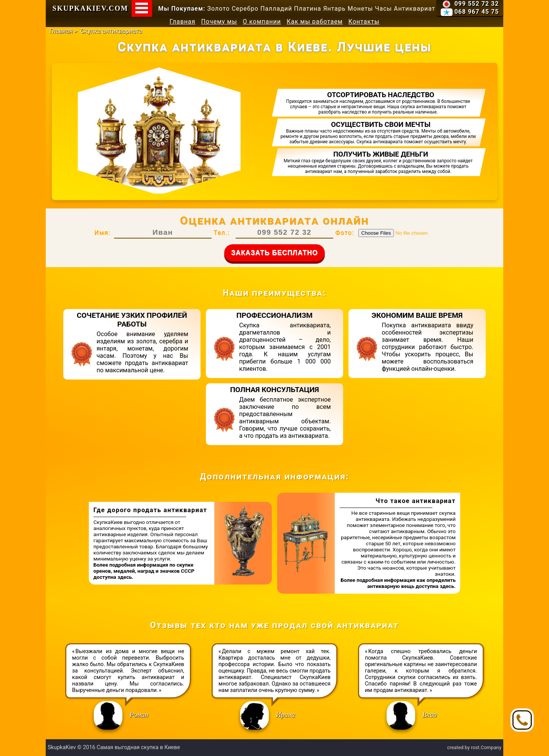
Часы (384, 9)
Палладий (276, 9)
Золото (219, 9)
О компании (262, 22)
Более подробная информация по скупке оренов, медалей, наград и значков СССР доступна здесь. (144, 571)
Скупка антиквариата (111, 31)
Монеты (360, 9)
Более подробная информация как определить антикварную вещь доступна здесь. (398, 583)
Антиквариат (415, 9)
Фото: (344, 233)
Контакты (364, 22)
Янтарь (334, 9)
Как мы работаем (315, 22)
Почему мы (219, 22)
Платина (307, 9)
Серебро (245, 9)
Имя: (102, 233)
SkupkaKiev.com (91, 8)
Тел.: (222, 233)
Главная (183, 22)
